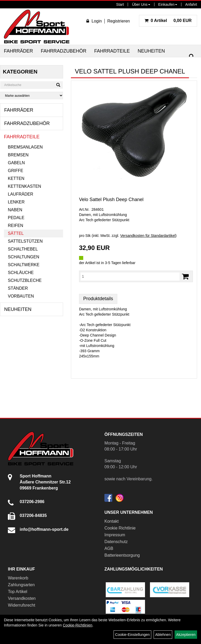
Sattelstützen (25, 241)
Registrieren (119, 21)
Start (120, 4)
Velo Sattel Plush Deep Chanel (111, 200)
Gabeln (16, 163)
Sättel (16, 233)
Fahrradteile (112, 51)
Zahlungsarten (21, 585)
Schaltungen (24, 257)
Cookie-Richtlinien (78, 625)
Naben (15, 210)
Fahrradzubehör (64, 51)
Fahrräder (18, 51)
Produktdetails (98, 299)
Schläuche (21, 273)
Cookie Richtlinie (120, 528)
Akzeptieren (186, 635)
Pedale (16, 218)
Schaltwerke (24, 265)
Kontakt (111, 521)
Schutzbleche (25, 280)
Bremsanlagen (25, 147)
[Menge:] (130, 276)
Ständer (18, 288)
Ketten (16, 178)
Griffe (16, 171)
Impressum (115, 535)
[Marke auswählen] (32, 96)
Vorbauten (21, 296)
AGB (109, 548)
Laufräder (21, 194)
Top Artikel (18, 592)
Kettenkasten (24, 186)
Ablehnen (163, 635)
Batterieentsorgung (122, 555)
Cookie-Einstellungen (132, 635)
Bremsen (18, 155)
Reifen (16, 226)
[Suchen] (192, 57)
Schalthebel (23, 249)
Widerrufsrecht (21, 605)
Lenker (16, 202)
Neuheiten (151, 51)
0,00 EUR (168, 21)
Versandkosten (22, 598)
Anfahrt (191, 4)
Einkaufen (168, 4)
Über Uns (141, 4)
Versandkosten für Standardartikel (148, 236)
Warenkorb (18, 578)
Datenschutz (116, 542)
